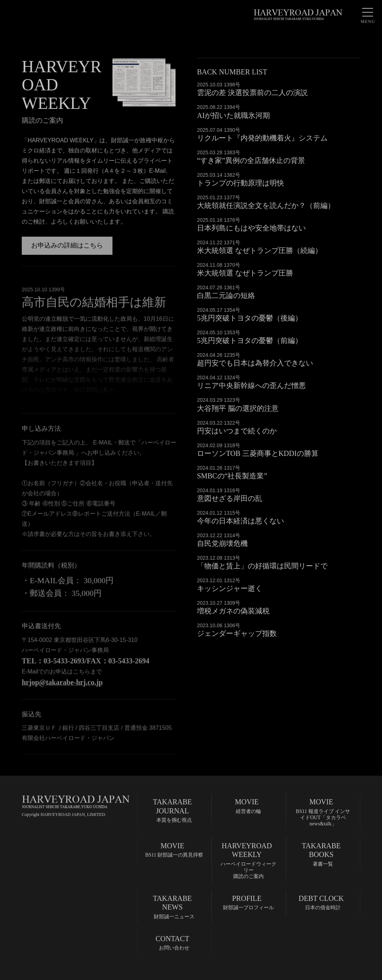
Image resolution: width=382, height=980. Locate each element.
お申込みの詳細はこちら (67, 245)
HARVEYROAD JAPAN (298, 14)
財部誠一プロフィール (247, 902)
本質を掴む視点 (172, 810)
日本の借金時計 (321, 902)
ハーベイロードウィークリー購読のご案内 (248, 860)
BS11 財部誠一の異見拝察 (174, 850)
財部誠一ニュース (172, 907)
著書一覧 (321, 854)
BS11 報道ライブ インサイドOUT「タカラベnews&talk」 (322, 812)
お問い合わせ (172, 942)
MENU (367, 15)
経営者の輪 (247, 806)
